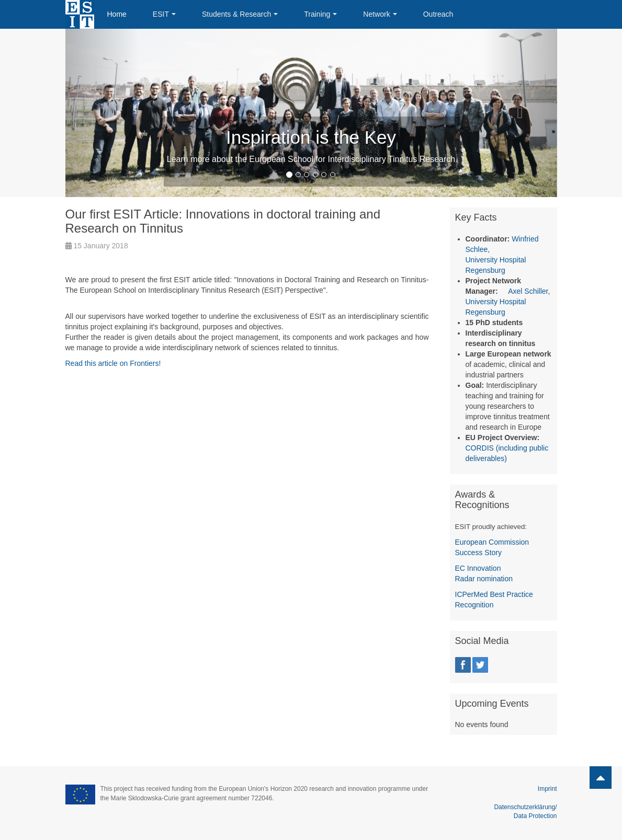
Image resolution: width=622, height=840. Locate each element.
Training (320, 14)
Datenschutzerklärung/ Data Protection (525, 807)
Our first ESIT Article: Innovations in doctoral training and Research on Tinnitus (223, 221)
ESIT (164, 14)
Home (117, 14)
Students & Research (240, 14)
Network (380, 14)
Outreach (438, 14)
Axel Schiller (528, 291)
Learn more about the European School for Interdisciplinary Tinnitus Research (311, 159)
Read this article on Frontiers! (113, 363)
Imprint (547, 789)
